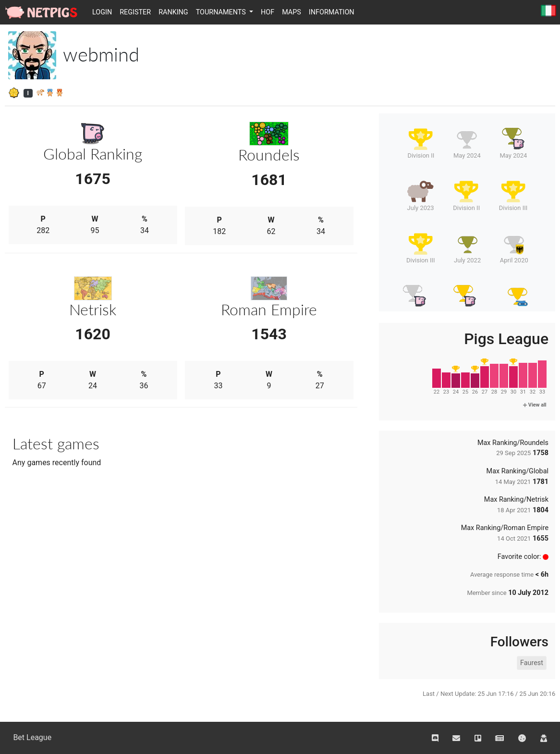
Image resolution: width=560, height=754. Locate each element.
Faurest (532, 663)
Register (135, 12)
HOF (268, 12)
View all (535, 405)
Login (102, 12)
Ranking (173, 12)
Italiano (548, 11)
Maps (292, 12)
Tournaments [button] (222, 12)
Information (332, 12)
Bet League (32, 737)
